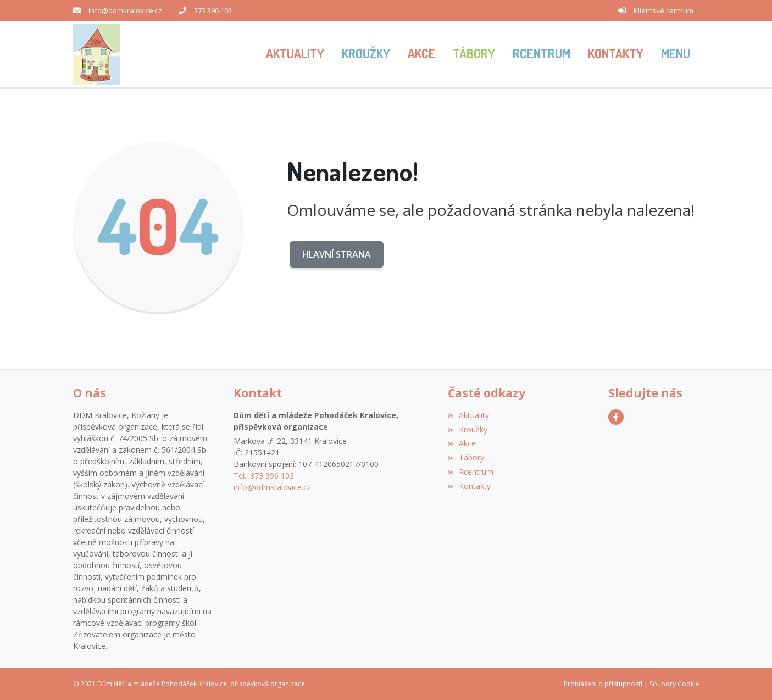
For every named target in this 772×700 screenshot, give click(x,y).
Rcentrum (471, 472)
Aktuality (468, 415)
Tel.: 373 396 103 (264, 476)
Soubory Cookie (674, 684)
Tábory (466, 457)
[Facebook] (616, 417)
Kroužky (468, 429)
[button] (676, 54)
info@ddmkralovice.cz (125, 10)
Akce (462, 443)
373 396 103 (213, 10)
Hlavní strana (337, 254)
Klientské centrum (663, 10)
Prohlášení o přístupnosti (603, 684)
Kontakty (469, 486)
